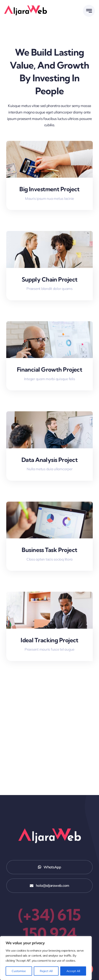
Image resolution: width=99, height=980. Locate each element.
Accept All (73, 971)
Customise (19, 971)
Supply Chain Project (50, 279)
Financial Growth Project (50, 369)
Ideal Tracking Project (49, 640)
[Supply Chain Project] (49, 234)
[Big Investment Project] (49, 144)
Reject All (46, 971)
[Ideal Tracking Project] (49, 595)
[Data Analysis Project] (49, 414)
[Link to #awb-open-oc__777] (89, 11)
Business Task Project (49, 550)
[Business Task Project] (49, 505)
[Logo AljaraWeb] (26, 7)
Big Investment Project (49, 189)
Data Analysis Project (49, 460)
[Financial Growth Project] (49, 324)
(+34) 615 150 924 (49, 924)
